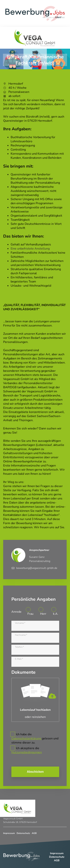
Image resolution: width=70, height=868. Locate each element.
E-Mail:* (19, 659)
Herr (43, 614)
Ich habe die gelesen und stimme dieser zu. (35, 738)
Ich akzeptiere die (27, 750)
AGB (34, 833)
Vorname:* (20, 623)
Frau (30, 614)
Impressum (9, 833)
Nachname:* (21, 635)
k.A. (56, 614)
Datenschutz (23, 833)
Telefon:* (19, 647)
